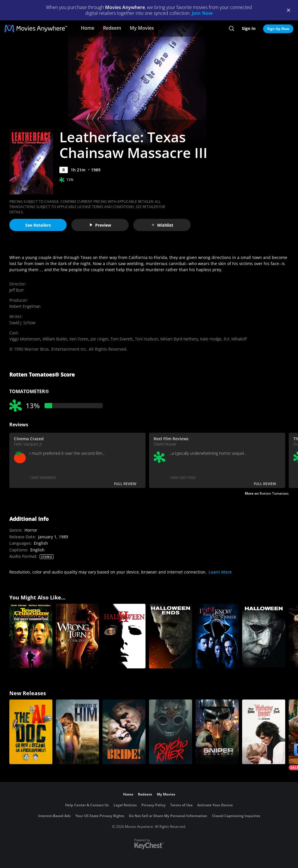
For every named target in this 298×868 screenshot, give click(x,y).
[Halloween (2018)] (264, 636)
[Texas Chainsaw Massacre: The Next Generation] (31, 636)
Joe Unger (99, 339)
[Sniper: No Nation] (217, 732)
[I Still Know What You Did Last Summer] (217, 636)
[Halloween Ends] (171, 636)
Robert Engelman (25, 306)
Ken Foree (79, 339)
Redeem (112, 28)
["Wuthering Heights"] (264, 732)
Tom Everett (122, 339)
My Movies (142, 28)
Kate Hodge (211, 339)
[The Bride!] (124, 732)
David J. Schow (22, 323)
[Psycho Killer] (171, 732)
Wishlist (162, 225)
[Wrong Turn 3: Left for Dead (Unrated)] (77, 636)
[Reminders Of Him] (77, 732)
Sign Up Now (278, 29)
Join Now (202, 13)
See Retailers (38, 225)
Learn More (220, 572)
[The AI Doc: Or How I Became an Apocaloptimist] (31, 732)
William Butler (55, 339)
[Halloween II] (124, 636)
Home (88, 28)
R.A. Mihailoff (235, 339)
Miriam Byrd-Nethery (179, 339)
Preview (100, 225)
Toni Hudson (147, 339)
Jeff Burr (17, 290)
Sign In (249, 28)
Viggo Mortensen (25, 339)
